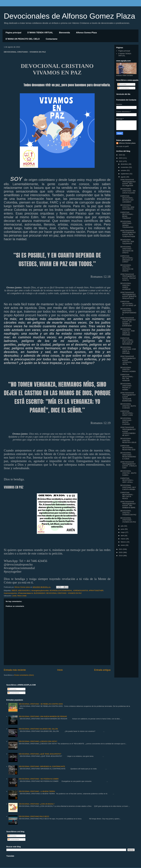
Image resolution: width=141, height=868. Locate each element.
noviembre (125, 167)
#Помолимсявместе (25, 593)
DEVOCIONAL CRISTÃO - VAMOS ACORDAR (126, 286)
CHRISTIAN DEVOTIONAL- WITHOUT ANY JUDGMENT (127, 199)
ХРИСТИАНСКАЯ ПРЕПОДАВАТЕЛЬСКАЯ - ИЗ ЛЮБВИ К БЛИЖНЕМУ (128, 322)
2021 (121, 549)
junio (123, 529)
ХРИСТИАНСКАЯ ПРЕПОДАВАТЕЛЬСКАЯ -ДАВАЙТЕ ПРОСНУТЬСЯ (128, 295)
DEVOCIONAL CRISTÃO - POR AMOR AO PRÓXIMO (127, 332)
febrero (124, 542)
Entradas (122, 84)
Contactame (52, 39)
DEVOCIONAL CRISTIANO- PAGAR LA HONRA (126, 387)
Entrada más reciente (15, 670)
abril (123, 536)
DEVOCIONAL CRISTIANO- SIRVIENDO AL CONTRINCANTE (42, 766)
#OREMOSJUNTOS (81, 591)
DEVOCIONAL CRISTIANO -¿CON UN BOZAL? (37, 804)
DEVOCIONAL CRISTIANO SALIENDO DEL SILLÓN (38, 729)
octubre (124, 170)
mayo (123, 532)
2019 (121, 556)
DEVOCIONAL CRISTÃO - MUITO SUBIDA (128, 473)
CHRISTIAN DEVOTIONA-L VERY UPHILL (127, 480)
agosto (124, 177)
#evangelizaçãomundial (40, 591)
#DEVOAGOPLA (24, 591)
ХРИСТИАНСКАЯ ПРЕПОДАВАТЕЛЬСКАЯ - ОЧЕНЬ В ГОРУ (128, 465)
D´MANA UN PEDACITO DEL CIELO (23, 39)
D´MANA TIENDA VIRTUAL (40, 33)
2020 (121, 552)
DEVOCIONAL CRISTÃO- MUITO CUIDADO (128, 406)
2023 (121, 158)
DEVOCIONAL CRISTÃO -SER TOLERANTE (127, 242)
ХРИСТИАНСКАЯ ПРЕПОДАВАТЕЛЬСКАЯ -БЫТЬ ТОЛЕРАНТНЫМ (128, 234)
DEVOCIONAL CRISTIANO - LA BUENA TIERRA (37, 791)
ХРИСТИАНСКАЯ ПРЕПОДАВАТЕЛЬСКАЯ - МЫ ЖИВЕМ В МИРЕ (128, 505)
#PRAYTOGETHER (96, 591)
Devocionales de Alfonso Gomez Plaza (69, 16)
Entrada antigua (102, 670)
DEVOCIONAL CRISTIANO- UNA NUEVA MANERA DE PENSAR (43, 716)
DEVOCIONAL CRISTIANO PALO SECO (34, 816)
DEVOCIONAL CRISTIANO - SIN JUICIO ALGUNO (128, 191)
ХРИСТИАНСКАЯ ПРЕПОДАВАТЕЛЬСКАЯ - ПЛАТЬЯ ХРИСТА (128, 277)
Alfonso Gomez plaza (127, 143)
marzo (123, 539)
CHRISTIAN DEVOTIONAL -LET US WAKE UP (128, 304)
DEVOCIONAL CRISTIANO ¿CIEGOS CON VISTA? (38, 741)
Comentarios (123, 88)
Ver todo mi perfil (122, 146)
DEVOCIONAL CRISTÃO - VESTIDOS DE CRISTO (127, 268)
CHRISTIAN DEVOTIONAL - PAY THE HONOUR (127, 378)
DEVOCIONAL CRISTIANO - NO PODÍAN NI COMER (39, 779)
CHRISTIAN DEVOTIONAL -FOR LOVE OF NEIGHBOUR (127, 341)
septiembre (125, 174)
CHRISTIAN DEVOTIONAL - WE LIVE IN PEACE (127, 496)
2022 (121, 161)
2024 (121, 155)
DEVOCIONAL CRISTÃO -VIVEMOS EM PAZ (128, 513)
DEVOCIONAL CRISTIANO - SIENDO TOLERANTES (127, 224)
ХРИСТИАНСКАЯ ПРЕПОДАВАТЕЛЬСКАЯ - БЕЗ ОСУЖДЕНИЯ (128, 183)
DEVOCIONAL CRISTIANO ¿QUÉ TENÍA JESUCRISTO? (40, 754)
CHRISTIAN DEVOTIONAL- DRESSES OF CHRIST (127, 259)
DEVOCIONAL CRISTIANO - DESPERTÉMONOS (128, 312)
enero (123, 545)
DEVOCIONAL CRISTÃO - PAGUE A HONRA (128, 369)
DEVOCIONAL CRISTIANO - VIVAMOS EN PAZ (64, 593)
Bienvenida (64, 33)
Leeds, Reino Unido (19, 596)
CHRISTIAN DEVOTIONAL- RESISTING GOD (128, 448)
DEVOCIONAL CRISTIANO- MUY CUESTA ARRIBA (128, 487)
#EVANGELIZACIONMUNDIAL (61, 591)
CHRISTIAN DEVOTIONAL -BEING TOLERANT (127, 215)
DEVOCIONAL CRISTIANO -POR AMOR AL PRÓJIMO (128, 350)
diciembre (125, 164)
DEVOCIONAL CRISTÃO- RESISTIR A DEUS (128, 440)
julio (123, 526)
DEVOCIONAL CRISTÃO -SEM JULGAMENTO (127, 207)
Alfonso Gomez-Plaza (86, 33)
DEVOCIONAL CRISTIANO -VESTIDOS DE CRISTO (127, 250)
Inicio (60, 670)
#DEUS (14, 591)
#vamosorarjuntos (10, 593)
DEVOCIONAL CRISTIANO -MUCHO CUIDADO (126, 421)
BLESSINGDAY (40, 593)
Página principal (13, 33)
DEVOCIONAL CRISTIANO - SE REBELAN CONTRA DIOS (41, 704)
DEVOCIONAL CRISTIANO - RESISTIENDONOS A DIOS (128, 456)
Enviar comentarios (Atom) (24, 675)
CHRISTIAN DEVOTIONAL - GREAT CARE (127, 413)
